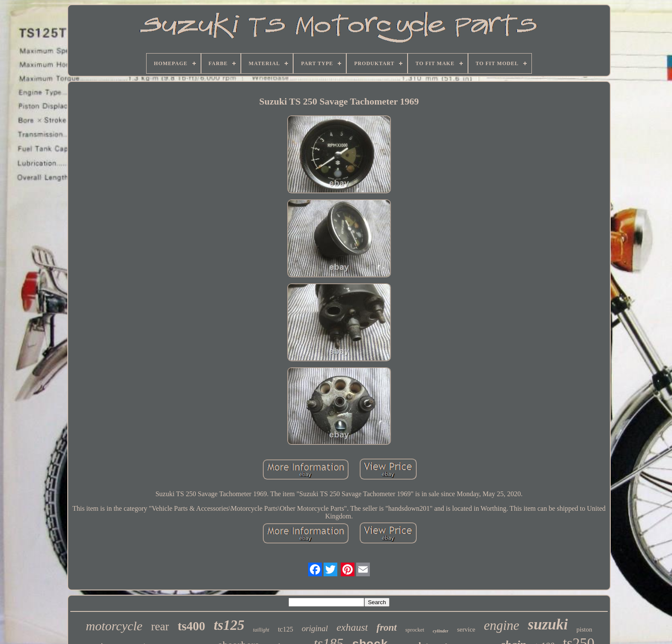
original (315, 628)
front (386, 628)
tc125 (285, 629)
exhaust (352, 627)
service (466, 629)
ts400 (191, 626)
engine (502, 625)
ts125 (229, 625)
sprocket (415, 630)
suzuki (548, 625)
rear (160, 626)
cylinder (441, 631)
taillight (261, 630)
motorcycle (114, 626)
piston (584, 629)
